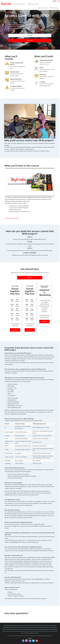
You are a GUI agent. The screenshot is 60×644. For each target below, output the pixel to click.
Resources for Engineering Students (25, 626)
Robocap (8, 631)
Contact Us (37, 633)
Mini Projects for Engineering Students (21, 627)
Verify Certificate (53, 631)
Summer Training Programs (35, 627)
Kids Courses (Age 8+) (19, 4)
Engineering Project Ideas (12, 626)
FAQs (22, 631)
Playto (44, 629)
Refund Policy (46, 631)
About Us (25, 631)
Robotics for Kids (50, 629)
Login (58, 1)
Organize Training (43, 8)
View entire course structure (12, 218)
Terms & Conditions (32, 631)
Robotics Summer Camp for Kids (35, 629)
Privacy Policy (40, 631)
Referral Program (54, 8)
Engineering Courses (33, 4)
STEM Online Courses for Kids (40, 626)
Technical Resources (15, 631)
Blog (5, 626)
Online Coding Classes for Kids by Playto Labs (18, 629)
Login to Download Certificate (27, 633)
